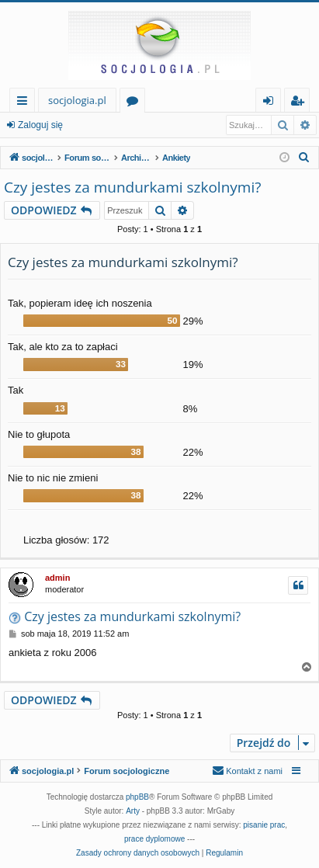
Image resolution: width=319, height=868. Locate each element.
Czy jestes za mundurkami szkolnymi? (132, 187)
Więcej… (25, 103)
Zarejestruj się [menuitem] (301, 103)
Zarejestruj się (114, 125)
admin (57, 578)
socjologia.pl (77, 100)
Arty (133, 811)
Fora (135, 103)
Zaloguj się (40, 125)
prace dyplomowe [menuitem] (154, 839)
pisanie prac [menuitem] (264, 825)
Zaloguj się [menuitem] (271, 103)
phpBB (137, 797)
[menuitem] (304, 158)
